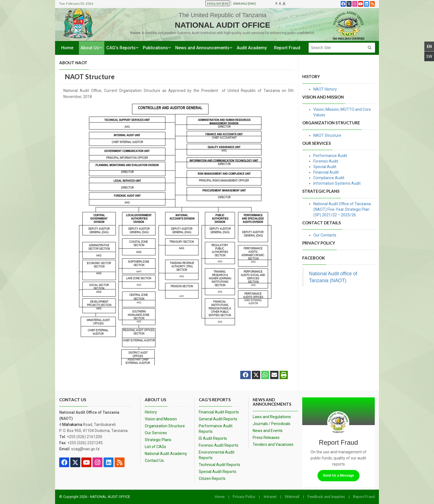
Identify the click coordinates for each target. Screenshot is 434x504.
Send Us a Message (339, 475)
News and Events (268, 431)
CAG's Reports (121, 48)
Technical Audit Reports (219, 465)
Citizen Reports (212, 479)
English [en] (218, 3)
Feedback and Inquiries (326, 497)
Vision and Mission (161, 419)
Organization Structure (165, 426)
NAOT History (325, 89)
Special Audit (325, 167)
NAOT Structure (327, 135)
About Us (90, 48)
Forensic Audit (326, 161)
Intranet (270, 497)
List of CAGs (155, 447)
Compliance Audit (329, 178)
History (151, 412)
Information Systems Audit (337, 183)
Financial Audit (326, 172)
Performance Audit (330, 156)
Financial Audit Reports (219, 412)
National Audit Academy (166, 454)
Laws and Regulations (272, 417)
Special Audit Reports (218, 472)
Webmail (292, 497)
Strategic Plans (158, 440)
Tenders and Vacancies (273, 444)
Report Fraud (287, 48)
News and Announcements (202, 48)
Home (67, 48)
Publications (155, 48)
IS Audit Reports (213, 438)
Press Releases (266, 438)
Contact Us (154, 461)
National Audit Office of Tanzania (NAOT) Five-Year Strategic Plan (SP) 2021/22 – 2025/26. (342, 209)
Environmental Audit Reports (217, 455)
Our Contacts (325, 235)
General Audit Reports (218, 419)
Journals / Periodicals (272, 424)
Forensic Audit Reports (219, 445)
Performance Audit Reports (216, 429)
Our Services (156, 433)
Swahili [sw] (244, 3)
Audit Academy (252, 48)
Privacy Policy (244, 497)
